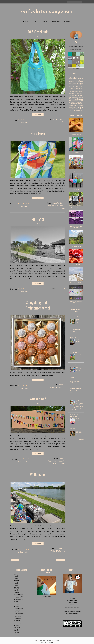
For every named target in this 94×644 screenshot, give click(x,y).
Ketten (78, 85)
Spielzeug (72, 102)
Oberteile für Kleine (76, 96)
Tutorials (67, 21)
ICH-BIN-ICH (76, 153)
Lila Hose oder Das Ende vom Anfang (76, 227)
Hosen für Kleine (58, 203)
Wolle (36, 21)
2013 (16, 630)
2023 (16, 580)
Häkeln (70, 85)
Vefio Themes (56, 640)
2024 (16, 578)
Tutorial (74, 107)
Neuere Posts (15, 560)
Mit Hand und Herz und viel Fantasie (76, 415)
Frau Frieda (73, 337)
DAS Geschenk (38, 32)
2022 (16, 582)
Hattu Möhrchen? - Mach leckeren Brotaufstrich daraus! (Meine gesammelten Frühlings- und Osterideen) (76, 405)
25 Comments (23, 462)
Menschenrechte (78, 90)
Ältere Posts (61, 560)
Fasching (78, 80)
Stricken (71, 105)
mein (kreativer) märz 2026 (78, 369)
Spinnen (76, 102)
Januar (17, 625)
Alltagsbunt (73, 398)
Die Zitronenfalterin (75, 329)
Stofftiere (80, 104)
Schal (70, 101)
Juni (17, 604)
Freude (62, 384)
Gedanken (56, 21)
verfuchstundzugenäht (47, 12)
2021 (16, 583)
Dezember (19, 594)
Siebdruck (81, 101)
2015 (16, 627)
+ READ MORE (38, 114)
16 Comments (23, 291)
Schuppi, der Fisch (76, 189)
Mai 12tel (38, 219)
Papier (79, 97)
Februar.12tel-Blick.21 (76, 283)
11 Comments (23, 388)
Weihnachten (80, 109)
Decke (74, 80)
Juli (17, 603)
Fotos (46, 21)
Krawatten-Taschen (76, 208)
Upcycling (61, 122)
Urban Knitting (73, 109)
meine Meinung (53, 205)
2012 (16, 632)
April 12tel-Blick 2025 (76, 246)
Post (82, 97)
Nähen (26, 21)
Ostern (75, 97)
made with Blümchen (75, 388)
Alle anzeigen (81, 440)
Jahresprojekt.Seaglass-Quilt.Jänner (76, 302)
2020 (16, 585)
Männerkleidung (78, 92)
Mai (17, 606)
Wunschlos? (38, 398)
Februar (18, 623)
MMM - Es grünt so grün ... (79, 433)
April (17, 620)
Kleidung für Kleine (76, 89)
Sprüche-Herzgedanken (76, 103)
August (18, 601)
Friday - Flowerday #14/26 (78, 321)
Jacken (74, 85)
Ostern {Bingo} (73, 332)
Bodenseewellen (74, 352)
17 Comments (23, 206)
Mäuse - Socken (78, 419)
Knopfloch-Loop (76, 265)
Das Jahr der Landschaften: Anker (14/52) (75, 381)
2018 (16, 589)
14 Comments (23, 123)
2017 (16, 590)
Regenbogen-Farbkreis (56, 461)
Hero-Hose (38, 133)
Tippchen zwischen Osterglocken (79, 341)
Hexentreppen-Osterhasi (76, 171)
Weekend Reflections (58, 387)
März (17, 622)
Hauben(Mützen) (73, 81)
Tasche (62, 119)
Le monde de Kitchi (75, 317)
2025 (16, 576)
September (19, 599)
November (19, 596)
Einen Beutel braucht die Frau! (76, 392)
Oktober (18, 597)
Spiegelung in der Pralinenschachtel (38, 305)
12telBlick (61, 288)
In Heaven (61, 548)
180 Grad (80, 78)
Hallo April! (79, 355)
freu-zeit (72, 429)
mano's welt (73, 365)
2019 (16, 587)
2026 (16, 575)
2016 (16, 592)
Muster (72, 92)
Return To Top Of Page (47, 642)
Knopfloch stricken (76, 134)
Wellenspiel (38, 474)
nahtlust (72, 377)
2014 (16, 629)
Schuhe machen (75, 101)
